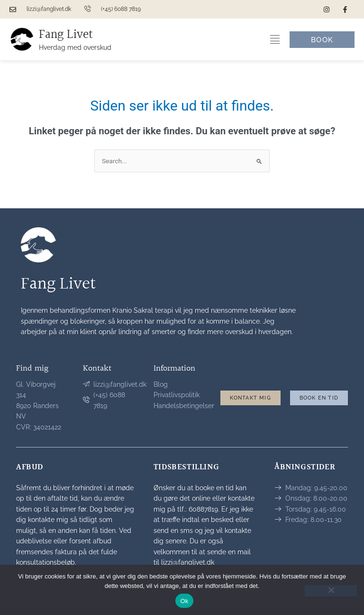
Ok (184, 601)
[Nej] (331, 591)
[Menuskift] (275, 39)
